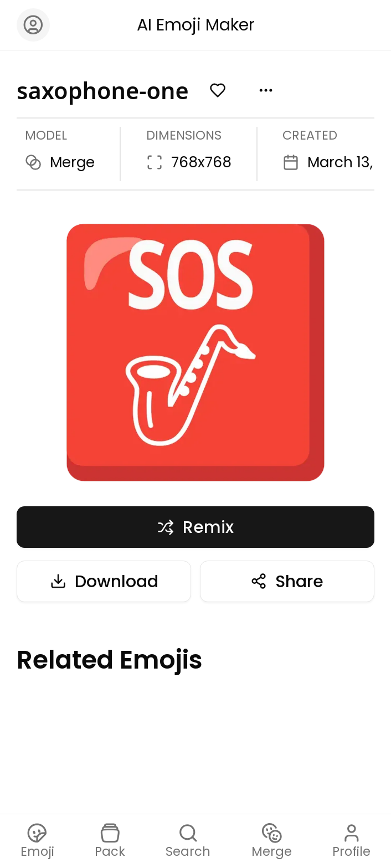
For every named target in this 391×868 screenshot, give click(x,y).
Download (104, 581)
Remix (195, 527)
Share (287, 581)
